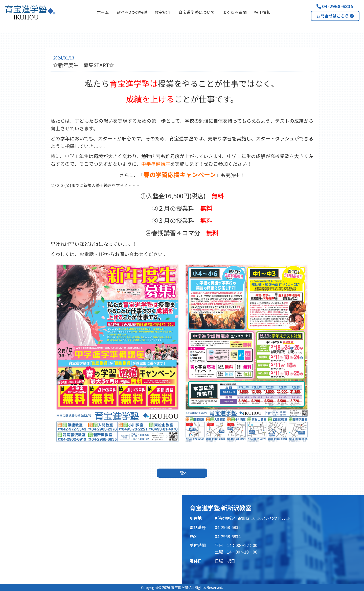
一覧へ (182, 473)
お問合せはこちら (335, 16)
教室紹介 (163, 12)
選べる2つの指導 (132, 12)
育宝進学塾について (197, 12)
